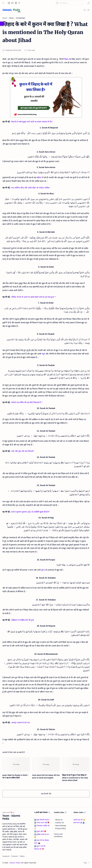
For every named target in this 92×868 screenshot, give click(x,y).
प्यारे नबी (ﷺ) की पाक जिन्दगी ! (23, 451)
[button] (9, 3)
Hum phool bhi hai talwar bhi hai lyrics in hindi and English (46, 776)
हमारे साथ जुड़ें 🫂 (79, 823)
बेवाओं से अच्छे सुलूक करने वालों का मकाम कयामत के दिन (32, 122)
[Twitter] (22, 856)
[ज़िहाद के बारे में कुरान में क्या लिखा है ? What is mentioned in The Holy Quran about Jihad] (76, 764)
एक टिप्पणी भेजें (46, 794)
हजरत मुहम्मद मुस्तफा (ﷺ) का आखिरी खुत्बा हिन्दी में (30, 512)
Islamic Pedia (15, 863)
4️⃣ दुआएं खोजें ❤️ (40, 831)
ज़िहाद (66, 59)
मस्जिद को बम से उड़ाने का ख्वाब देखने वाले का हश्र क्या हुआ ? (33, 297)
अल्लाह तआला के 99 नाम (20, 723)
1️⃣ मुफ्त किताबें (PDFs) (42, 820)
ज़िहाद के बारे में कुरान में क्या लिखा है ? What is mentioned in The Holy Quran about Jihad (75, 778)
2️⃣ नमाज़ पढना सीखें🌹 (42, 823)
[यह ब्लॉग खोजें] (69, 3)
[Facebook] (6, 856)
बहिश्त (39, 178)
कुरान (43, 570)
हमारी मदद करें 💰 (79, 820)
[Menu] (88, 10)
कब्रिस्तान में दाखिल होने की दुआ (23, 620)
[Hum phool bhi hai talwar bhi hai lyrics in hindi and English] (46, 764)
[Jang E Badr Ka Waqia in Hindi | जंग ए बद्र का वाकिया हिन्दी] (16, 764)
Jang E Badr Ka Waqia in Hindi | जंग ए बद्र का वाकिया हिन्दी (15, 776)
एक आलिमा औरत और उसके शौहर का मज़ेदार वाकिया (30, 188)
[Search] (85, 10)
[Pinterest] (14, 856)
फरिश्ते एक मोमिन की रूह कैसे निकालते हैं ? (27, 402)
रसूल (43, 354)
